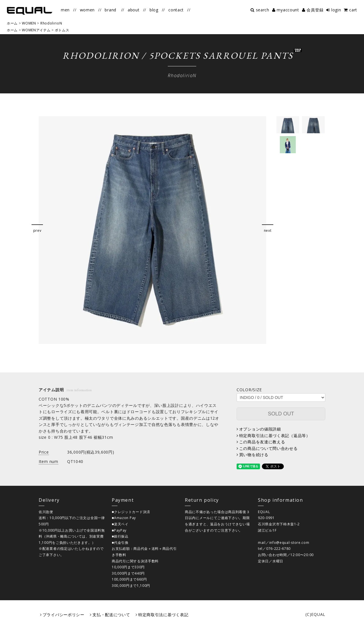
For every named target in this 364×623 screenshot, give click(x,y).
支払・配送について (111, 615)
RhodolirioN (51, 23)
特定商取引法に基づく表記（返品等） (275, 436)
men (65, 10)
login (336, 10)
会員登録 (315, 10)
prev (37, 230)
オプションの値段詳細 (260, 429)
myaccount (288, 10)
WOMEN (29, 23)
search (263, 10)
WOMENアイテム (36, 30)
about (134, 10)
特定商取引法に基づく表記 (163, 615)
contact (176, 10)
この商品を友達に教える (262, 442)
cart (353, 10)
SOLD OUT (281, 414)
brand (110, 10)
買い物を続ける (254, 455)
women (87, 10)
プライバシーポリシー (64, 615)
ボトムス (62, 30)
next (268, 230)
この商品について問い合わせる (268, 448)
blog (154, 10)
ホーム (12, 23)
